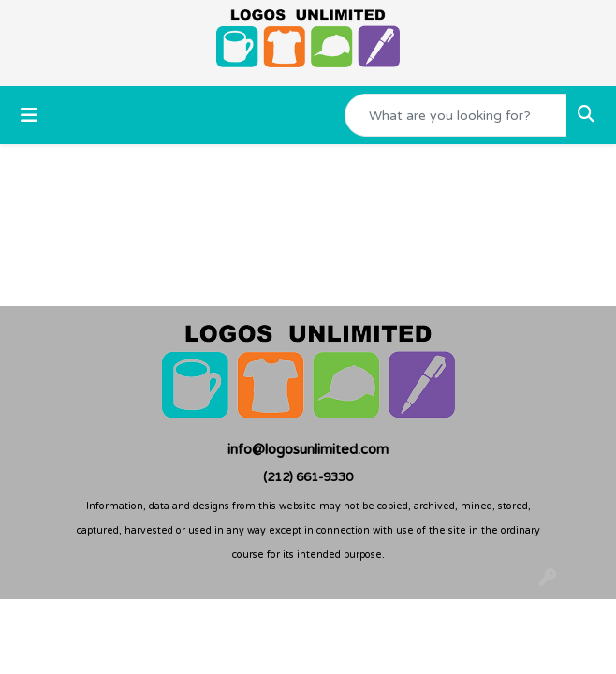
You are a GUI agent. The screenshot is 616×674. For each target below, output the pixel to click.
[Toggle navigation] (29, 116)
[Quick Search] (456, 115)
